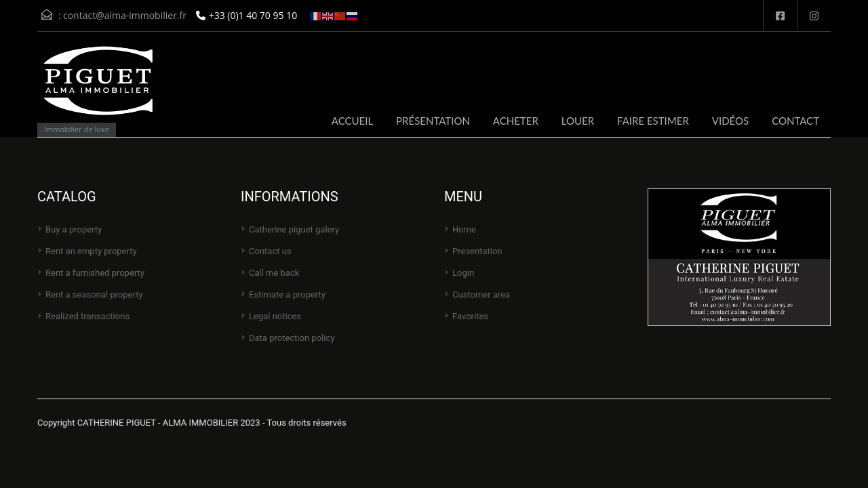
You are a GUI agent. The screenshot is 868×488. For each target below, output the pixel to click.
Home (464, 229)
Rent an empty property (91, 251)
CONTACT (795, 121)
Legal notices (275, 316)
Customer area (481, 294)
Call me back (274, 273)
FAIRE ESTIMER (653, 121)
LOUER (578, 121)
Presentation (477, 251)
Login (463, 273)
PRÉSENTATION (433, 121)
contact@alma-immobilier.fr (125, 15)
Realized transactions (87, 316)
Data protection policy (292, 338)
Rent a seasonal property (94, 294)
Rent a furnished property (95, 273)
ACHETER (516, 121)
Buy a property (74, 229)
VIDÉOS (730, 121)
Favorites (470, 316)
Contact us (270, 251)
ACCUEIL (352, 121)
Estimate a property (287, 294)
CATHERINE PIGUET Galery (294, 229)
